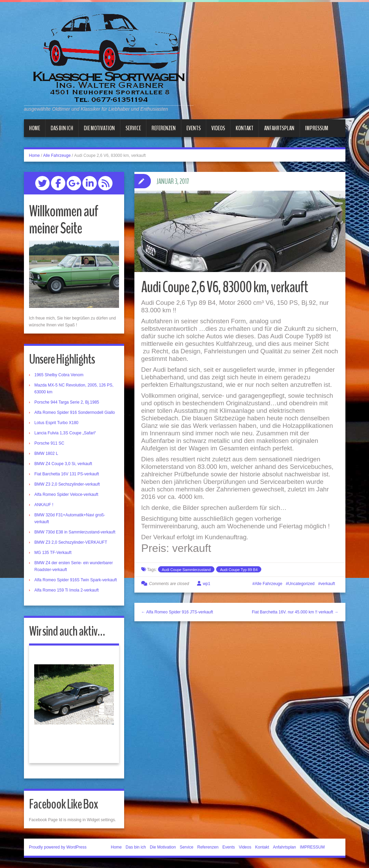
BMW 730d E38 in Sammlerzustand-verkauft (75, 532)
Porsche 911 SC (49, 443)
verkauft (328, 584)
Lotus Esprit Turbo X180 (57, 423)
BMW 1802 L (46, 453)
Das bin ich (62, 128)
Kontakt (245, 128)
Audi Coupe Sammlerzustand (186, 570)
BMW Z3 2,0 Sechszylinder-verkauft (67, 484)
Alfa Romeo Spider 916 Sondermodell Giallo (75, 412)
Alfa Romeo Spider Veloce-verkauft (67, 494)
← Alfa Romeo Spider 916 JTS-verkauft (177, 612)
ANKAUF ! (44, 505)
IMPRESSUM (317, 128)
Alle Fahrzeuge (57, 155)
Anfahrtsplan (279, 128)
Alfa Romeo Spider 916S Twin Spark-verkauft (76, 580)
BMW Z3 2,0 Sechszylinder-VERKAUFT (71, 542)
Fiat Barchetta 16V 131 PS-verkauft (67, 474)
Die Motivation (99, 128)
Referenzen (164, 128)
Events (194, 128)
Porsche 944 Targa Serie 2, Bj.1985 (67, 402)
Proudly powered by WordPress (58, 847)
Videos (218, 128)
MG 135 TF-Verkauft (53, 553)
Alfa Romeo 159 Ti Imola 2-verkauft (67, 590)
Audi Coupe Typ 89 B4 (239, 570)
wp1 (207, 584)
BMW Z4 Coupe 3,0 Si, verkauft (63, 464)
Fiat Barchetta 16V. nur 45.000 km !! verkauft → (295, 612)
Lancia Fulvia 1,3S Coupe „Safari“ (65, 433)
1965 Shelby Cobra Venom (59, 375)
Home (35, 128)
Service (133, 128)
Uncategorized (301, 584)
